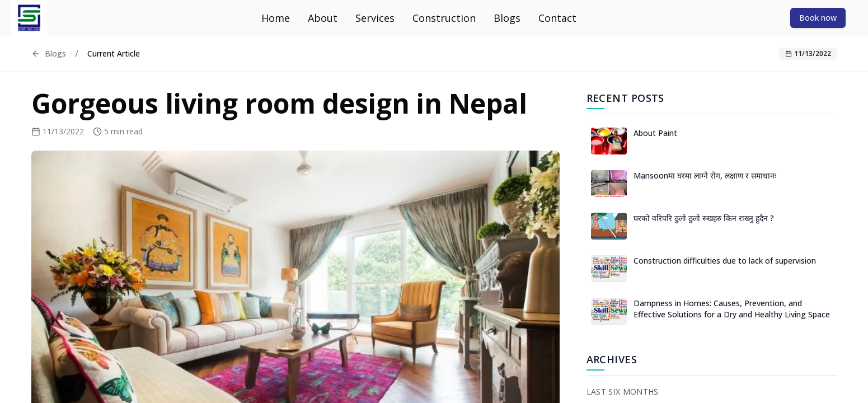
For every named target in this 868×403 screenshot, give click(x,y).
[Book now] (818, 17)
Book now (818, 18)
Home (276, 18)
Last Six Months (623, 392)
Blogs (507, 18)
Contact (557, 18)
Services (375, 18)
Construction (444, 18)
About (323, 18)
